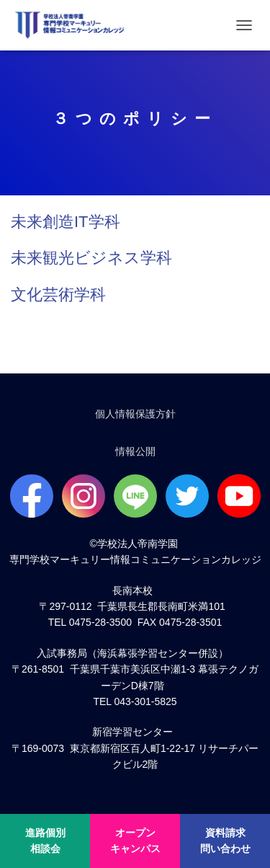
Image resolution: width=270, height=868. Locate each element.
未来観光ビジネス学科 (91, 258)
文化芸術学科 (58, 294)
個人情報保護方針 (135, 414)
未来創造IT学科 (66, 222)
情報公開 (135, 451)
